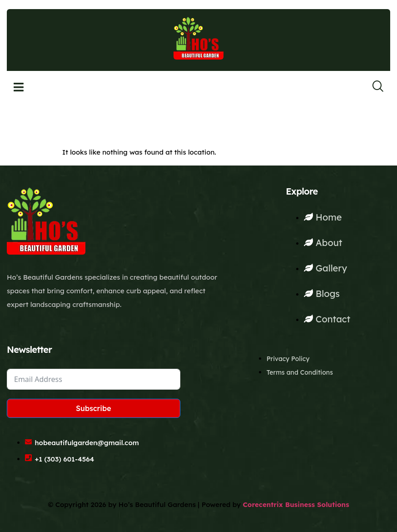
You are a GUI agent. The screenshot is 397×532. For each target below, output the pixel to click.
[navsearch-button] (372, 87)
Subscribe (94, 408)
